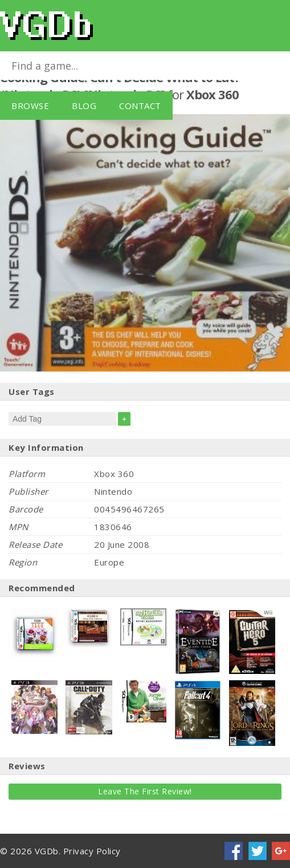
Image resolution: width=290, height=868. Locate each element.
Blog (84, 106)
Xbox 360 (213, 94)
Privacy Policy (92, 851)
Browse (30, 106)
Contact (140, 106)
